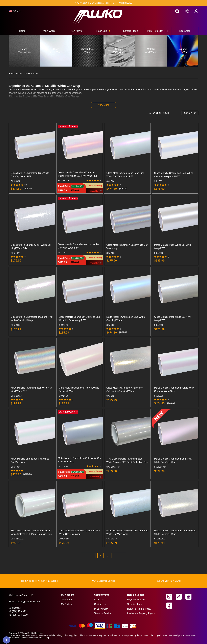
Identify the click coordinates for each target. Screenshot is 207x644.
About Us (99, 600)
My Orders (66, 604)
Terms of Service (103, 614)
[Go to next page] (119, 556)
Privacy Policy (101, 609)
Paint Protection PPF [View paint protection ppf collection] (158, 31)
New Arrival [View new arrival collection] (77, 31)
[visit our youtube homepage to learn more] (190, 597)
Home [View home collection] (22, 31)
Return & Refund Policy (139, 609)
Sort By (188, 113)
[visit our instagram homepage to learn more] (171, 597)
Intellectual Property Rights (141, 614)
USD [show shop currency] (16, 11)
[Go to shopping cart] (187, 11)
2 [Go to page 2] (108, 556)
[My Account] (196, 11)
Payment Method (136, 600)
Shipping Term (135, 604)
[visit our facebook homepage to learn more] (171, 606)
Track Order (67, 600)
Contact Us (100, 604)
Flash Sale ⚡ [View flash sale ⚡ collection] (103, 31)
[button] (177, 11)
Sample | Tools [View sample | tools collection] (131, 31)
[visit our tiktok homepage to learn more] (181, 597)
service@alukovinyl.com (28, 602)
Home (11, 74)
